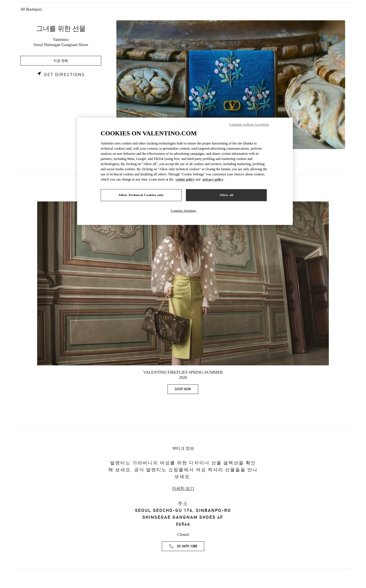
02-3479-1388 (187, 546)
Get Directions (64, 75)
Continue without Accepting (249, 124)
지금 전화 (61, 61)
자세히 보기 (183, 488)
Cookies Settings (183, 211)
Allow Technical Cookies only (141, 195)
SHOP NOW (186, 390)
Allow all (226, 195)
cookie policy (185, 179)
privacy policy (213, 179)
